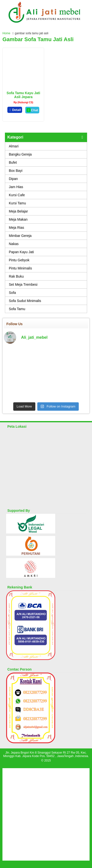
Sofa (12, 293)
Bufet (13, 162)
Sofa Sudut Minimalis (25, 301)
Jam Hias (16, 187)
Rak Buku (16, 276)
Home (6, 33)
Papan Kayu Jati (21, 252)
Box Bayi (16, 171)
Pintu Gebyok (19, 260)
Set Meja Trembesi (23, 284)
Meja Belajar (18, 211)
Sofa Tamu (17, 309)
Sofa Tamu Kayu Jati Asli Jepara (23, 95)
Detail (15, 110)
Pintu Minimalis (20, 268)
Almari (14, 146)
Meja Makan (18, 219)
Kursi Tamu (17, 203)
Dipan (13, 179)
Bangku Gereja (20, 154)
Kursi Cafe (17, 195)
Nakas (14, 244)
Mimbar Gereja (20, 236)
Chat (32, 110)
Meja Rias (16, 228)
